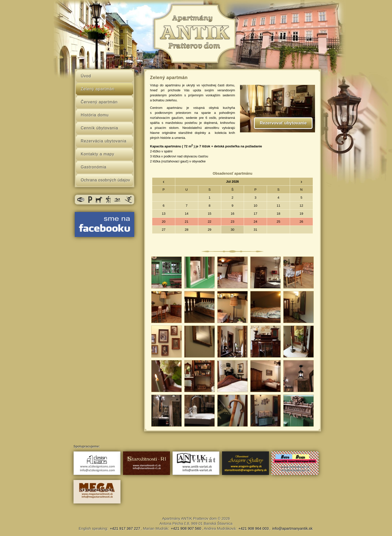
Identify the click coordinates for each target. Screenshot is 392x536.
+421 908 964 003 (253, 528)
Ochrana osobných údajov (105, 180)
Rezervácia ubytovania (104, 141)
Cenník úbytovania (99, 128)
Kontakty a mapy (97, 154)
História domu (95, 115)
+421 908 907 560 (186, 528)
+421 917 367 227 (125, 528)
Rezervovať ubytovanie (283, 123)
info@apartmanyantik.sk (292, 528)
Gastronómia (94, 167)
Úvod (86, 76)
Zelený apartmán (98, 89)
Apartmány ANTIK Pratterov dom (189, 518)
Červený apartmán (99, 102)
